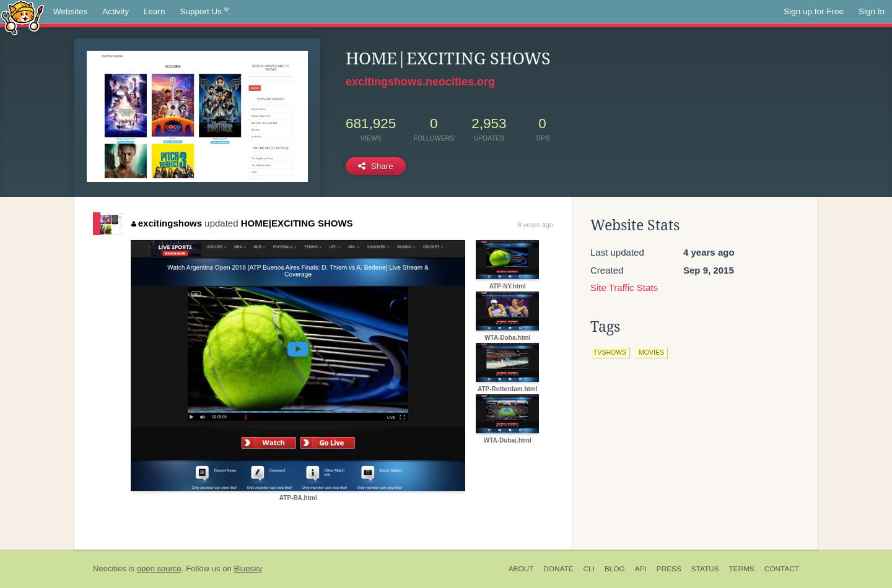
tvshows (610, 352)
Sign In (872, 11)
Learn (155, 11)
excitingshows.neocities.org (420, 82)
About (521, 569)
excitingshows (167, 223)
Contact (782, 569)
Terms (742, 569)
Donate (558, 569)
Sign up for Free (814, 11)
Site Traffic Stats (624, 288)
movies (651, 352)
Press (669, 569)
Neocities (110, 569)
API (641, 569)
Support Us (205, 12)
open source (159, 569)
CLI (589, 569)
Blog (615, 569)
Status (705, 569)
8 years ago (536, 225)
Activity (116, 11)
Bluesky (248, 569)
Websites (70, 11)
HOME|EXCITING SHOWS (297, 223)
